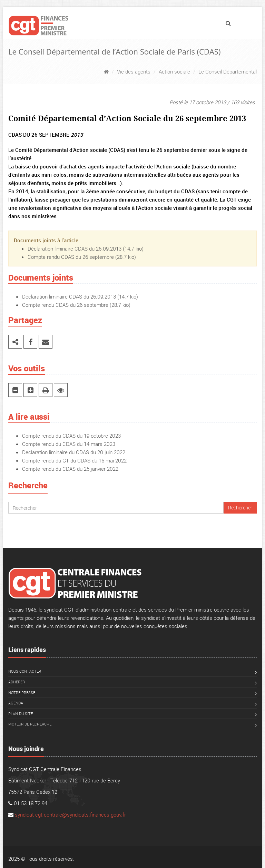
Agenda (16, 703)
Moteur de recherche (30, 724)
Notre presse (22, 693)
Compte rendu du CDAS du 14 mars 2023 (69, 444)
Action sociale (174, 71)
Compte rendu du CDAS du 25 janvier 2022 (70, 469)
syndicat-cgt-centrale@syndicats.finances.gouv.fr (70, 815)
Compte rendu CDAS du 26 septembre (71, 257)
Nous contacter (25, 671)
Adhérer (17, 682)
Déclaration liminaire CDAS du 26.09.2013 (75, 248)
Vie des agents (134, 71)
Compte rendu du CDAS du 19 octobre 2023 (71, 436)
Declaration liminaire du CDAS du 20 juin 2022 (74, 452)
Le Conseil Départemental (228, 71)
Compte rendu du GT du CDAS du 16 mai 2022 (74, 460)
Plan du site (21, 714)
